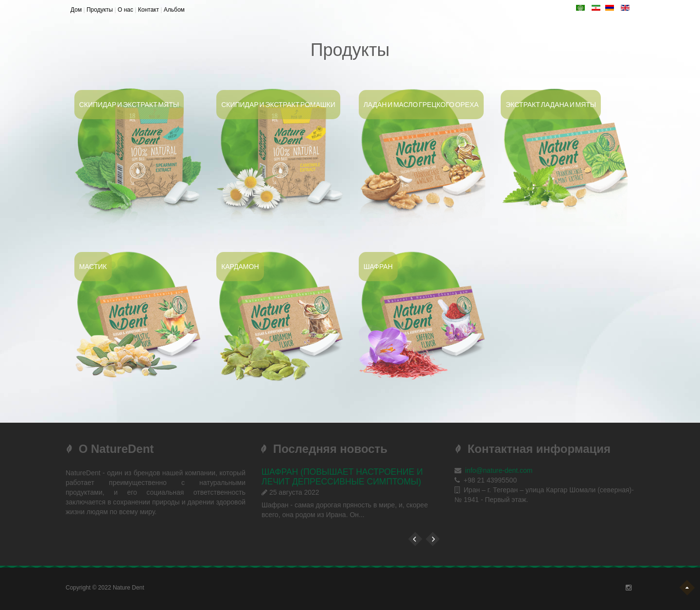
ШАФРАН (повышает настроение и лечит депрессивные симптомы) (342, 477)
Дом (76, 10)
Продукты (100, 10)
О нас (125, 10)
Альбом (174, 10)
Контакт (149, 10)
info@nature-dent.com (499, 470)
